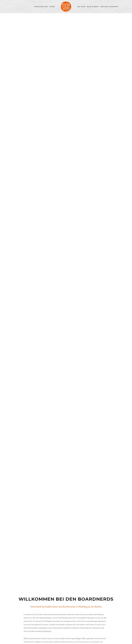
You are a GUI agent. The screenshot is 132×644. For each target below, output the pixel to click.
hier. (63, 536)
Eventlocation (41, 7)
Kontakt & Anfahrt (109, 7)
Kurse (52, 7)
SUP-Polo (81, 7)
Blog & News (93, 7)
